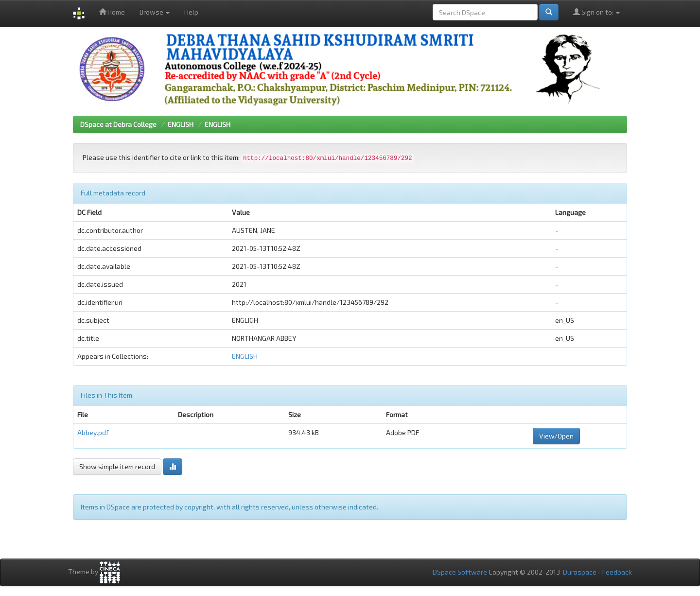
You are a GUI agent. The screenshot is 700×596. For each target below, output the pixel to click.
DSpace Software (460, 572)
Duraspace (580, 572)
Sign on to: (596, 12)
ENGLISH (181, 124)
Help (191, 12)
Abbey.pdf (93, 432)
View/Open (556, 436)
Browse (155, 12)
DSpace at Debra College (118, 124)
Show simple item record (117, 466)
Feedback (617, 572)
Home (112, 12)
